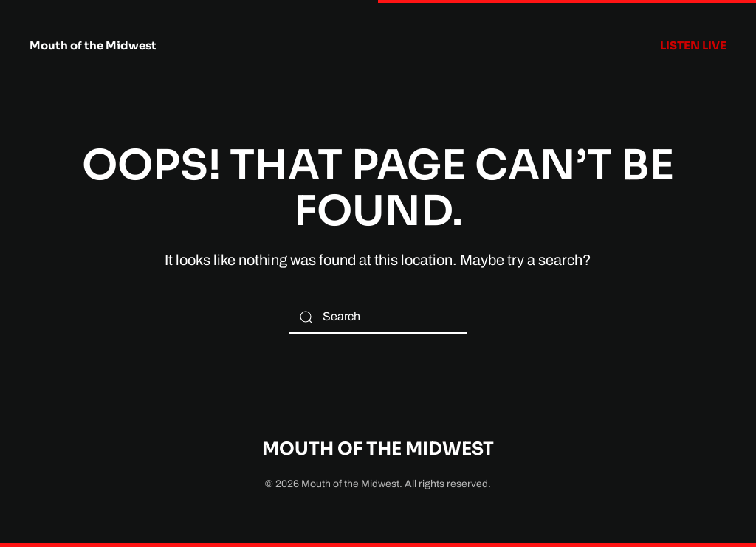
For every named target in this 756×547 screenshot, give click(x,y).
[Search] (378, 317)
